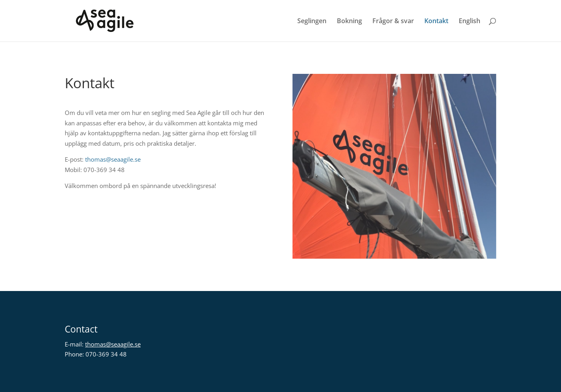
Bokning (349, 22)
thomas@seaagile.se (113, 159)
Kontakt (436, 22)
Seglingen (312, 22)
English (469, 22)
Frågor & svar (393, 22)
